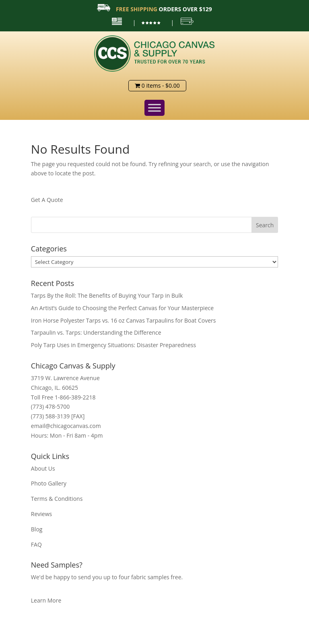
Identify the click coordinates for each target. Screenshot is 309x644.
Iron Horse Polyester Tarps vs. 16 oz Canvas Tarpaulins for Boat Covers (124, 320)
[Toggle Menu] (154, 108)
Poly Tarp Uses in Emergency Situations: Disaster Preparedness (113, 345)
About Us (43, 468)
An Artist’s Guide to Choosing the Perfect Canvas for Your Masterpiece (122, 308)
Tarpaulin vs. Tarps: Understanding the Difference (96, 332)
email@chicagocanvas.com (66, 426)
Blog (37, 529)
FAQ (36, 544)
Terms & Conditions (57, 499)
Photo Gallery (49, 483)
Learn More (46, 600)
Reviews (41, 514)
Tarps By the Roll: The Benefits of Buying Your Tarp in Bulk (107, 295)
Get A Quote (47, 200)
